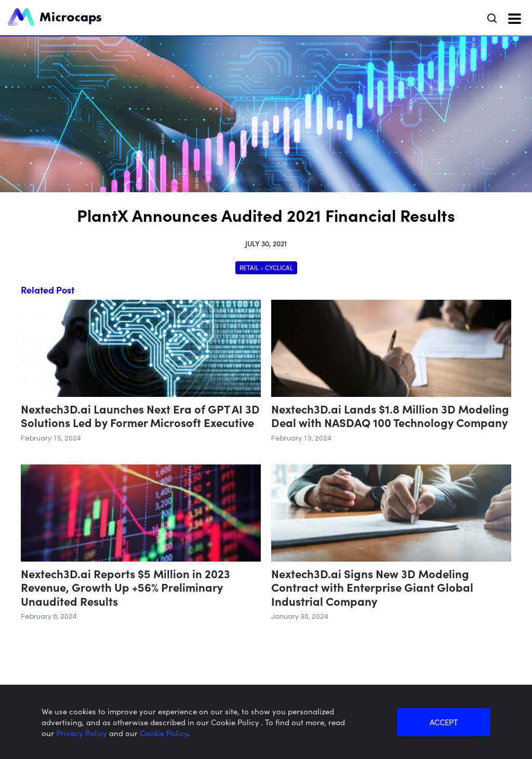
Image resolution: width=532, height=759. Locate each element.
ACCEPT (444, 722)
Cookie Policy (164, 733)
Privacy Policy (83, 733)
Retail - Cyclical (266, 267)
